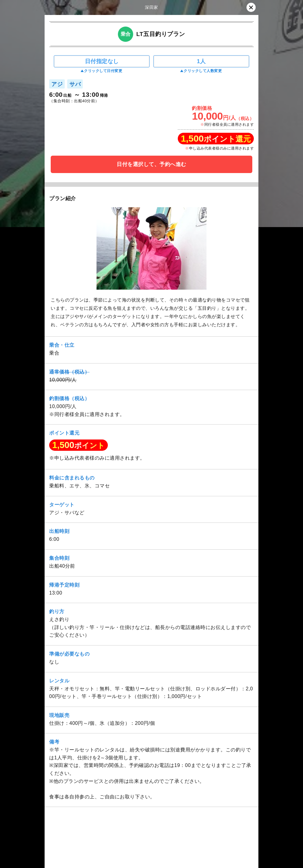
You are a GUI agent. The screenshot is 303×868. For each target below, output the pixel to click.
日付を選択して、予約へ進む (151, 164)
